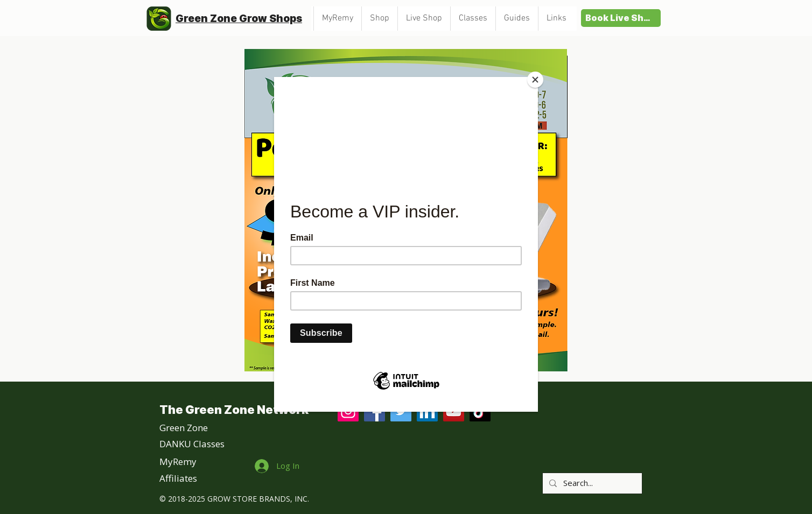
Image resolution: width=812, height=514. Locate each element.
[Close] (535, 80)
